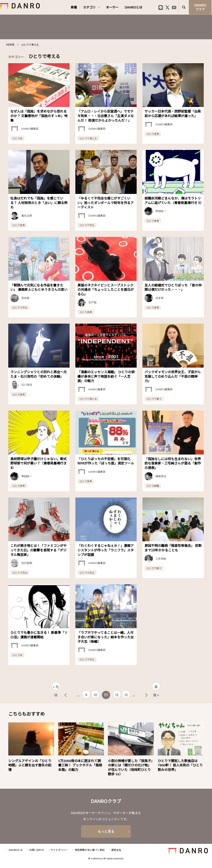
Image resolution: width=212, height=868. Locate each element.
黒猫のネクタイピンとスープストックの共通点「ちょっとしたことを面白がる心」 (106, 289)
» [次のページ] (146, 695)
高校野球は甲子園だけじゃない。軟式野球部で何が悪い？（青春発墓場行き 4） (39, 463)
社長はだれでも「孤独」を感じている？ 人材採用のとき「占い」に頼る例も (39, 202)
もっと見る (106, 831)
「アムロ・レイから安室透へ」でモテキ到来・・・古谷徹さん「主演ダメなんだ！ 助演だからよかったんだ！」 (106, 116)
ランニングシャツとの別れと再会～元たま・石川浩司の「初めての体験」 (39, 374)
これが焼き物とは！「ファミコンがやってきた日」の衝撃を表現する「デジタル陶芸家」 (39, 550)
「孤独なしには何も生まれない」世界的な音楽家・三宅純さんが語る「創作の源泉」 (173, 463)
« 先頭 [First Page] (56, 688)
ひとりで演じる (88, 138)
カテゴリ (92, 7)
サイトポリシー (59, 850)
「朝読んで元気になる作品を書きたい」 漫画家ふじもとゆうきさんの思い (39, 287)
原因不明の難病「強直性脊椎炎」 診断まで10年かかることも (173, 548)
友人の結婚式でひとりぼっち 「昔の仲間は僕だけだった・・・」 (173, 287)
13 (126, 695)
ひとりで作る (87, 225)
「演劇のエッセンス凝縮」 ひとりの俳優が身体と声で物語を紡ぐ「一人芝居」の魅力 (106, 376)
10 (95, 695)
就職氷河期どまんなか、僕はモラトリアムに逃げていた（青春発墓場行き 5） (174, 200)
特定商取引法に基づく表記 (90, 850)
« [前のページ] (66, 695)
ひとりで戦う (154, 399)
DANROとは (133, 7)
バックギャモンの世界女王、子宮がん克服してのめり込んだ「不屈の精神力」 (173, 376)
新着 (74, 7)
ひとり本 (17, 138)
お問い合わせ (37, 850)
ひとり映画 (153, 486)
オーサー (112, 7)
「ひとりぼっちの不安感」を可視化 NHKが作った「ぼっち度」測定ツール (106, 461)
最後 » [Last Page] (156, 688)
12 (117, 695)
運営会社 (116, 850)
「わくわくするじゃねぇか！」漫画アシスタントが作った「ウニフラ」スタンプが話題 (106, 550)
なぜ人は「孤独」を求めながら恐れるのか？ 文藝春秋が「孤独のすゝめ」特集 (39, 116)
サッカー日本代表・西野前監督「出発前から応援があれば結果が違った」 (173, 113)
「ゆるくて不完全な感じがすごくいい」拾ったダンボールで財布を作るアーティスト (106, 202)
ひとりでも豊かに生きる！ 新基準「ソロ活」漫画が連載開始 (39, 635)
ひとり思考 (153, 134)
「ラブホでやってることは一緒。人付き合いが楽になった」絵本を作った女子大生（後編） (106, 637)
